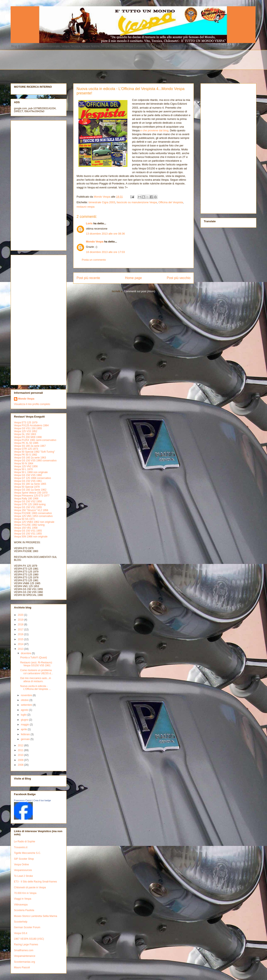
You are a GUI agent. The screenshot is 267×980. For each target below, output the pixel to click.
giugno (25, 720)
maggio (25, 725)
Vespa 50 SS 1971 (24, 519)
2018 (21, 625)
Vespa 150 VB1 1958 (26, 528)
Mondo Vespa (95, 242)
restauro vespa (86, 207)
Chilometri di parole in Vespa (30, 887)
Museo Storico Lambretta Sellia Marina (36, 916)
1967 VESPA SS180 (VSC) (29, 939)
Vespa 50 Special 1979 (27, 487)
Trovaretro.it (21, 847)
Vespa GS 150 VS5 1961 (28, 481)
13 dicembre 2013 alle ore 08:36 (105, 234)
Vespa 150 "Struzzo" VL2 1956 (31, 510)
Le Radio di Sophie (25, 842)
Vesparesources (23, 870)
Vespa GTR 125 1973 (26, 449)
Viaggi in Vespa (23, 899)
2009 (21, 760)
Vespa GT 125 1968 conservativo (32, 478)
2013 (21, 649)
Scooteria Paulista (24, 910)
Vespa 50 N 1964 (24, 463)
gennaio (26, 739)
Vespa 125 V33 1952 (26, 431)
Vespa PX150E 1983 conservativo (33, 513)
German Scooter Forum (27, 927)
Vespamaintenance (25, 956)
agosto (25, 710)
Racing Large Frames (26, 944)
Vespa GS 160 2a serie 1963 (30, 458)
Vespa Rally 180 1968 (26, 499)
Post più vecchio (179, 278)
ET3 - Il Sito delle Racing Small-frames (35, 882)
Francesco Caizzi (23, 800)
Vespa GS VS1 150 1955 (28, 428)
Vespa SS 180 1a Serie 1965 (30, 484)
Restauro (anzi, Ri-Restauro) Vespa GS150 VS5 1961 (36, 664)
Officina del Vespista (171, 202)
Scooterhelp (21, 922)
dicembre (26, 653)
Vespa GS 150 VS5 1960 (28, 475)
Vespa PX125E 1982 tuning (29, 525)
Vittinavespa (21, 905)
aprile (24, 729)
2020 (21, 615)
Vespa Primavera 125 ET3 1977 (32, 496)
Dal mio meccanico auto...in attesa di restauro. (36, 680)
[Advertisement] (112, 59)
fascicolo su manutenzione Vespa (137, 202)
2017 (21, 630)
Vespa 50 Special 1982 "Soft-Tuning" (34, 452)
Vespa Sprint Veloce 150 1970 (31, 493)
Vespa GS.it (21, 933)
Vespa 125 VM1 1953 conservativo (33, 516)
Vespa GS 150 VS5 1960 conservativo (35, 461)
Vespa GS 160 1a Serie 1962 (30, 490)
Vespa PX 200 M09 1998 (28, 437)
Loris (89, 223)
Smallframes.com (24, 950)
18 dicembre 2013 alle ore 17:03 (105, 252)
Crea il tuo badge (42, 800)
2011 (21, 750)
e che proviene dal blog (154, 130)
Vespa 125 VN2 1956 (26, 466)
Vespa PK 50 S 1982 (26, 455)
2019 (21, 620)
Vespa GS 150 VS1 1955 (28, 507)
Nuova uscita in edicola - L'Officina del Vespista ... (35, 688)
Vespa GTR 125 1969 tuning (30, 504)
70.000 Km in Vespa (25, 893)
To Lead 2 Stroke (23, 876)
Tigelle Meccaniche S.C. (27, 853)
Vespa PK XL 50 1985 (26, 443)
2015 (21, 639)
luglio (24, 715)
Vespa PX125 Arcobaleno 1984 (31, 425)
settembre (27, 705)
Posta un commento (94, 260)
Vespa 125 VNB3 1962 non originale (34, 522)
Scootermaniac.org (25, 962)
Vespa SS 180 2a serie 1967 (30, 446)
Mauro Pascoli (22, 967)
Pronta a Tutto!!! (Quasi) (34, 658)
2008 (21, 765)
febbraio (26, 734)
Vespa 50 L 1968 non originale (31, 472)
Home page (133, 278)
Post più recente (88, 278)
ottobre (25, 700)
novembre (27, 695)
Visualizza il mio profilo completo (32, 404)
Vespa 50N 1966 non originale (31, 537)
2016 (21, 634)
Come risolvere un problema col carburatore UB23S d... (37, 672)
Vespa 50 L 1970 (23, 469)
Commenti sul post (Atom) (140, 291)
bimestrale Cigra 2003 (102, 202)
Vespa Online (21, 864)
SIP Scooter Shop (24, 859)
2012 (21, 745)
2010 (21, 755)
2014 (21, 644)
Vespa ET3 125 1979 (26, 423)
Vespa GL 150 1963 (25, 434)
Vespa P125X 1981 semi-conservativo (35, 440)
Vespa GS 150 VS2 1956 (28, 501)
